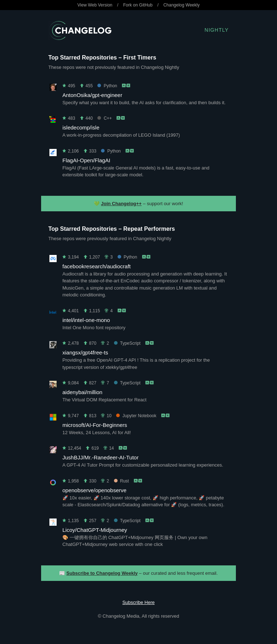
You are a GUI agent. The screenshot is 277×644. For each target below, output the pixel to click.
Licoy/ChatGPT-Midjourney (95, 530)
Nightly (217, 30)
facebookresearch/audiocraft (96, 266)
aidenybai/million (82, 392)
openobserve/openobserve (94, 490)
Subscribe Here (138, 602)
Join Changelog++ (121, 204)
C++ (105, 118)
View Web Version (95, 5)
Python (107, 86)
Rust (122, 481)
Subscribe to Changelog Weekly (102, 573)
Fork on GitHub (138, 5)
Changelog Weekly (182, 5)
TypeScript (127, 343)
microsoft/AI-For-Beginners (95, 425)
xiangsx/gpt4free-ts (85, 352)
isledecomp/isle (81, 127)
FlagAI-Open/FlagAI (86, 160)
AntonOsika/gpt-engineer (92, 95)
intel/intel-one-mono (86, 320)
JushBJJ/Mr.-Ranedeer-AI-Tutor (100, 457)
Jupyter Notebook (136, 416)
